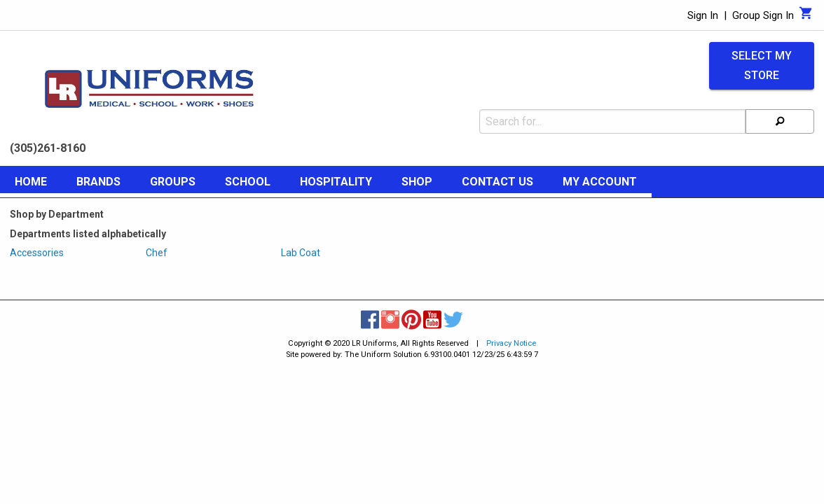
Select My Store (762, 66)
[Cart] (806, 17)
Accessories (37, 253)
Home (31, 182)
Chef (157, 253)
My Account (600, 182)
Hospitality (336, 182)
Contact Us (497, 182)
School (248, 182)
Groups (173, 182)
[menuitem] (31, 184)
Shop (417, 182)
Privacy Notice (511, 343)
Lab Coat (301, 253)
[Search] (780, 121)
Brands (98, 182)
